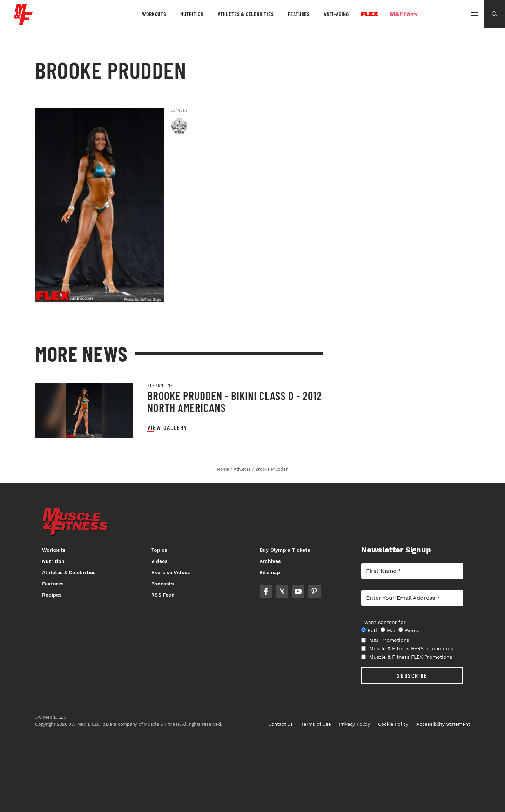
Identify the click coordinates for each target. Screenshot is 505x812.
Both (373, 630)
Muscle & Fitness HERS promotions (407, 648)
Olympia (444, 14)
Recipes (52, 595)
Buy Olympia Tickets (285, 550)
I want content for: (384, 622)
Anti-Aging (336, 14)
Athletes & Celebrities (246, 14)
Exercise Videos (170, 572)
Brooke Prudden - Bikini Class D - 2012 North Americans (235, 401)
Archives (270, 561)
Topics (159, 550)
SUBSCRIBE (412, 675)
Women (414, 630)
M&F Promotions (385, 640)
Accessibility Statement (443, 724)
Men (392, 630)
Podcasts (162, 584)
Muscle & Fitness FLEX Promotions (407, 657)
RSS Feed (163, 595)
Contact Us (281, 724)
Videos (159, 561)
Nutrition (192, 14)
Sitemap (270, 572)
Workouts (154, 14)
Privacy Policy (355, 724)
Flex (370, 14)
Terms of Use (316, 724)
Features (299, 14)
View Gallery (167, 428)
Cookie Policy (393, 724)
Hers (404, 14)
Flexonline (160, 385)
